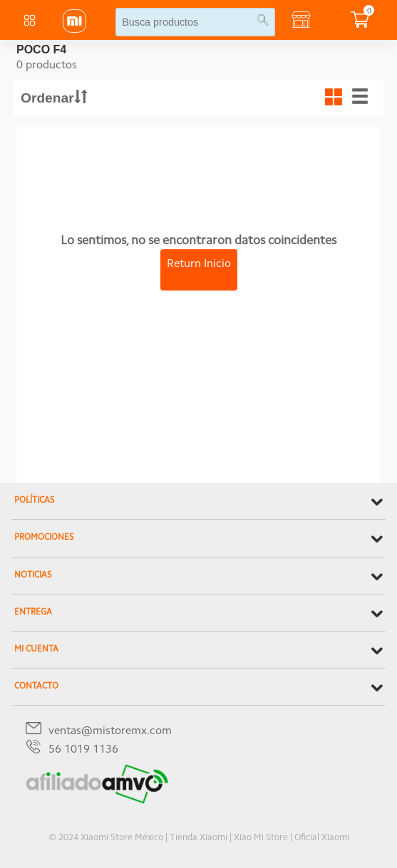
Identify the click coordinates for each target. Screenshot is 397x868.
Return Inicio (199, 264)
